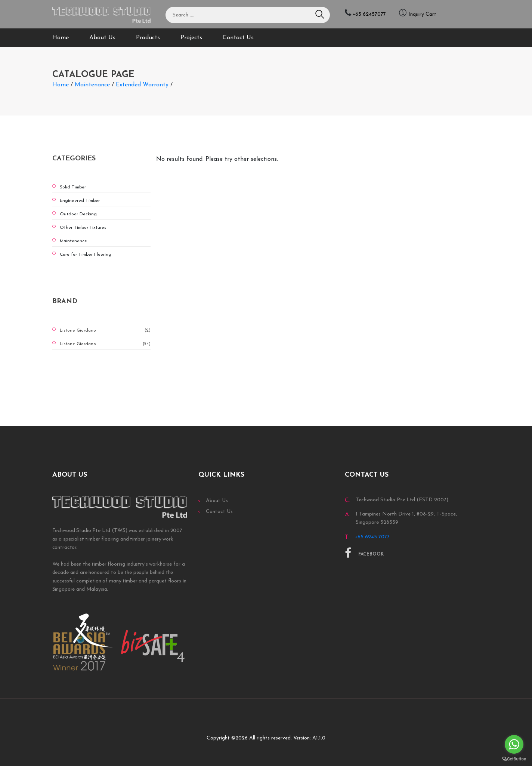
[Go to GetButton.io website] (514, 759)
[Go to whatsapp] (514, 744)
